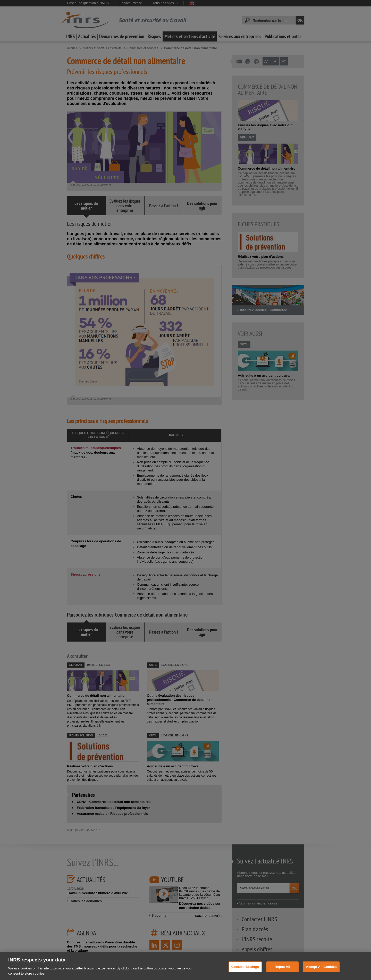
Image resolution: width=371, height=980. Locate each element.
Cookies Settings (245, 972)
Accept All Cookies (321, 972)
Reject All (282, 972)
